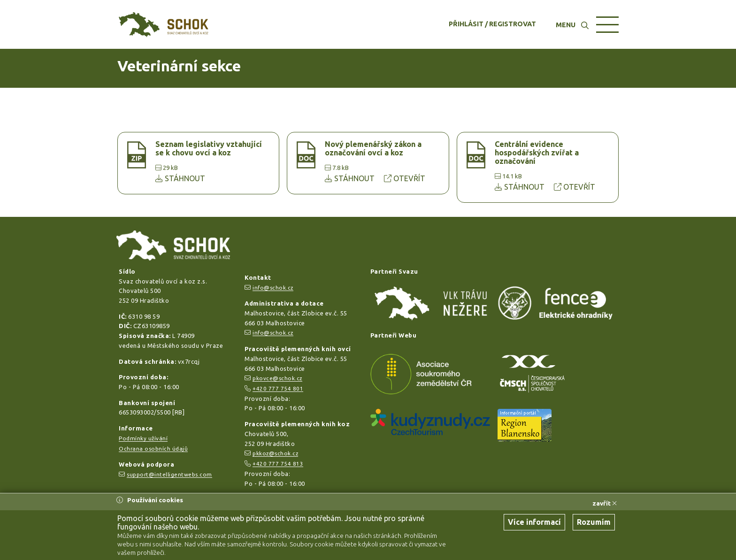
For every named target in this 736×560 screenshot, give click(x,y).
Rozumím (594, 522)
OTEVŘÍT (405, 178)
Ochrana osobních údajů (153, 449)
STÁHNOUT (180, 178)
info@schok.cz (273, 288)
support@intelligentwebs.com (169, 474)
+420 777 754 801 (278, 388)
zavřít (605, 503)
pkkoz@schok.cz (275, 453)
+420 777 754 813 (278, 464)
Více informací (534, 522)
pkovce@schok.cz (277, 378)
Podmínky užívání (143, 438)
